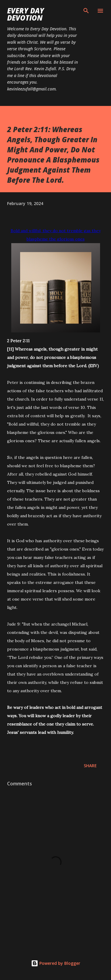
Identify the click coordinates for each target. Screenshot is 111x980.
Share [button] (90, 766)
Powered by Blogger (56, 963)
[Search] (86, 11)
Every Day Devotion (26, 14)
